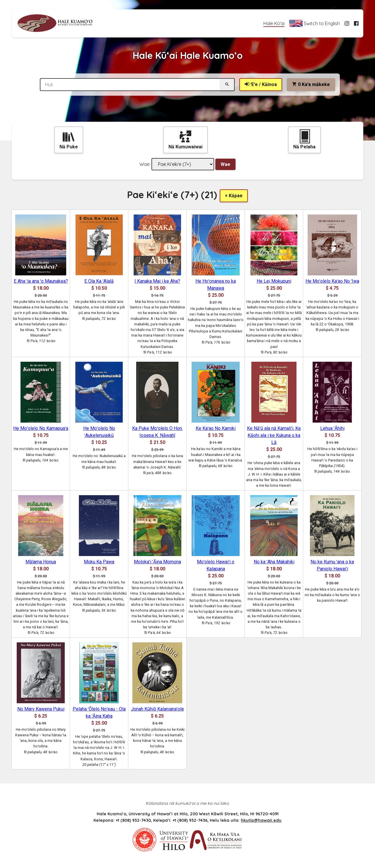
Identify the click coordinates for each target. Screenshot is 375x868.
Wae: (145, 164)
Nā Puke (69, 139)
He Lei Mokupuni (274, 281)
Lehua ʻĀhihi (332, 428)
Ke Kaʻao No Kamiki (216, 428)
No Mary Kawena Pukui (41, 709)
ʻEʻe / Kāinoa (261, 84)
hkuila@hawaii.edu (261, 820)
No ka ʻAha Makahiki (274, 562)
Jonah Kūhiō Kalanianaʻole (157, 709)
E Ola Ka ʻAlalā (99, 281)
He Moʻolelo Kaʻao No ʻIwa (332, 281)
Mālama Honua (41, 562)
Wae (225, 164)
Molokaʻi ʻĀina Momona (157, 562)
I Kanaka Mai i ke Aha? (157, 281)
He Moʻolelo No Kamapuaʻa (41, 428)
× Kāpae (234, 196)
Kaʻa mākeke (311, 84)
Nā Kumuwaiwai (185, 139)
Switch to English (315, 23)
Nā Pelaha (304, 139)
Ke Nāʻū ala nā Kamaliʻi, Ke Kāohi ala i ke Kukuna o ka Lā (274, 435)
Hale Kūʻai (274, 23)
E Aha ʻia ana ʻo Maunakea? (41, 281)
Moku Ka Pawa (99, 562)
